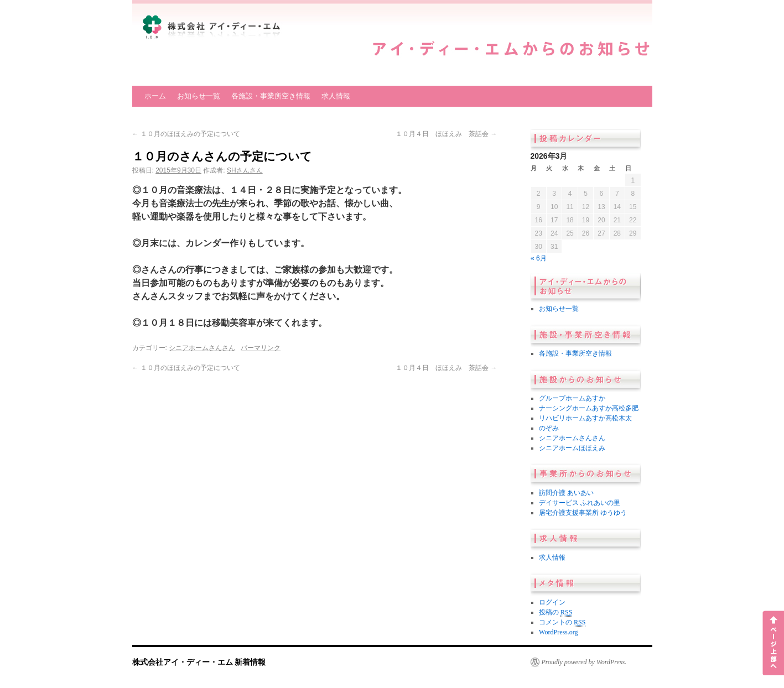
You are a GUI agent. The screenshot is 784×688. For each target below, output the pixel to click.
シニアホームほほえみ (572, 448)
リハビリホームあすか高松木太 (585, 418)
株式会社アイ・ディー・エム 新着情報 (199, 662)
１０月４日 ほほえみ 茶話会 (446, 134)
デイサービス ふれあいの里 (580, 503)
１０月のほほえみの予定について (186, 134)
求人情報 (336, 96)
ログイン (552, 602)
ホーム (155, 96)
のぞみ (549, 428)
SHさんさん (245, 170)
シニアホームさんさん (202, 348)
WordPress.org (558, 632)
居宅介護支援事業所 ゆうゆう (583, 513)
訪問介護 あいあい (566, 493)
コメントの (562, 622)
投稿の (555, 613)
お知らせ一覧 (199, 96)
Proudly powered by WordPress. (584, 662)
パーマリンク (261, 348)
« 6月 (539, 258)
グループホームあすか (572, 398)
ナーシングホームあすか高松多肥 (589, 408)
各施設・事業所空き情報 (271, 96)
